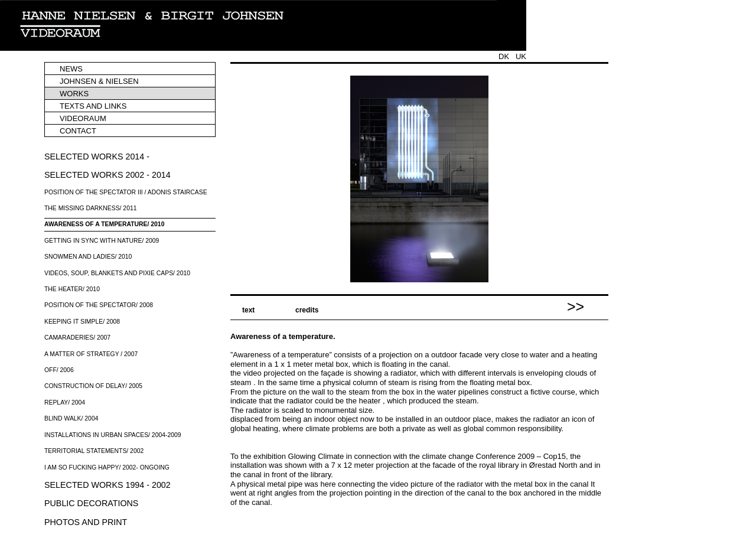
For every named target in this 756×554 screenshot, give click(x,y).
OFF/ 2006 (59, 370)
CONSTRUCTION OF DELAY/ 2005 (93, 386)
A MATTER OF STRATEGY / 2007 (91, 354)
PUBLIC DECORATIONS (91, 503)
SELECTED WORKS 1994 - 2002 (107, 485)
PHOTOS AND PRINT (86, 522)
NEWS (71, 69)
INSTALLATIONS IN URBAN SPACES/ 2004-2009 (113, 435)
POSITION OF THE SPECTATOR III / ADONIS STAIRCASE (126, 192)
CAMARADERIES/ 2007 (77, 338)
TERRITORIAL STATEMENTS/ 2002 (94, 451)
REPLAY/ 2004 (65, 403)
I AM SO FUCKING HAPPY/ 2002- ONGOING (107, 467)
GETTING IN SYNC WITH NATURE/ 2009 (102, 241)
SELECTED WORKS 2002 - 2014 (107, 175)
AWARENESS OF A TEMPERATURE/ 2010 (104, 224)
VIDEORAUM (83, 118)
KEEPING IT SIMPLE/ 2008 (82, 322)
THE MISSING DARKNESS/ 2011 (90, 208)
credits (307, 310)
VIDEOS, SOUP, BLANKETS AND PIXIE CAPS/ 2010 (117, 273)
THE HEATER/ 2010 (72, 289)
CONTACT (78, 131)
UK (521, 56)
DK (504, 56)
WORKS (74, 94)
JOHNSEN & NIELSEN (99, 81)
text (248, 310)
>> (576, 304)
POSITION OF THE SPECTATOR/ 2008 (99, 305)
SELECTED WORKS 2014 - (97, 157)
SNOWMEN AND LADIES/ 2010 (88, 257)
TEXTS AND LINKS (93, 106)
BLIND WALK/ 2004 (71, 418)
